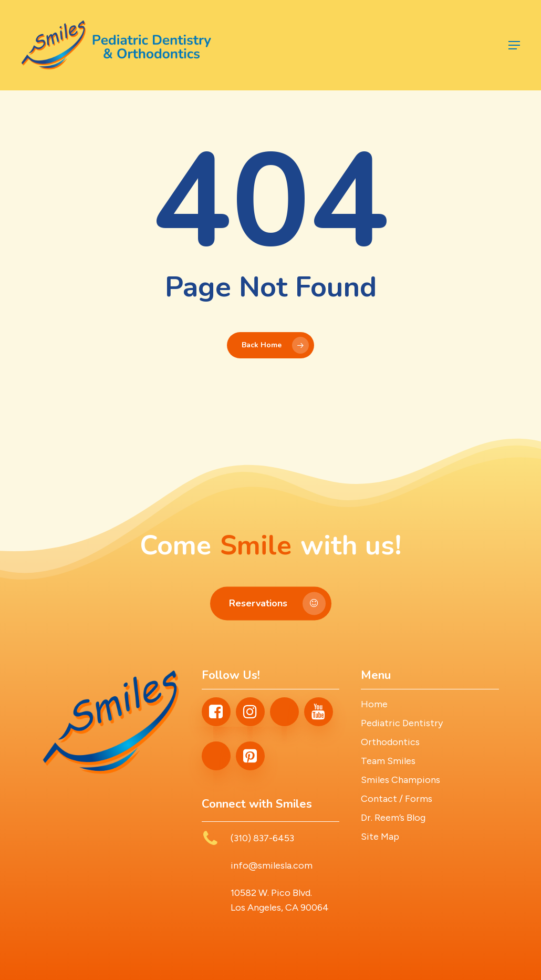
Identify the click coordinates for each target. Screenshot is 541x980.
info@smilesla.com (272, 865)
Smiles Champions (400, 780)
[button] (514, 45)
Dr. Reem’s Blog (393, 818)
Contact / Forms (397, 799)
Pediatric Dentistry (402, 723)
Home (374, 704)
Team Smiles (388, 761)
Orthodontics (390, 742)
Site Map (380, 837)
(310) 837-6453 (262, 838)
